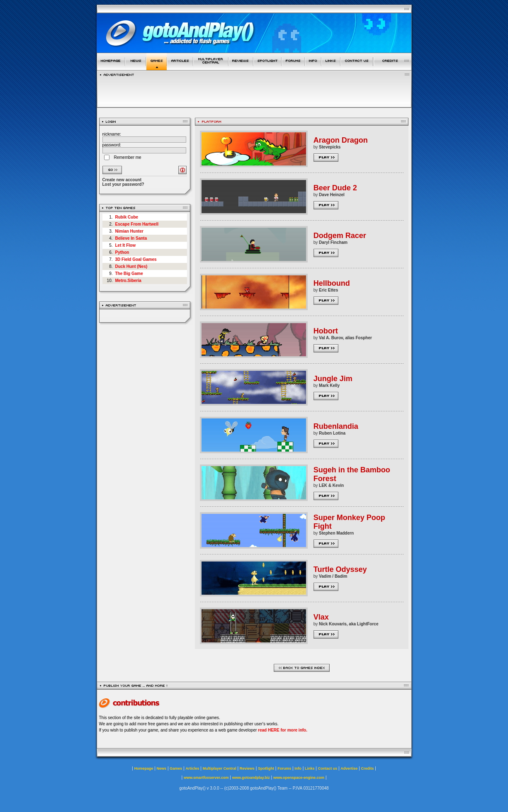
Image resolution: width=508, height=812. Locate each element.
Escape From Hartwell (137, 224)
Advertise (349, 768)
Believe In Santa (131, 238)
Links (310, 768)
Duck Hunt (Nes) (131, 266)
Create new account (122, 180)
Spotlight (266, 768)
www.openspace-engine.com (299, 778)
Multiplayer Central (220, 768)
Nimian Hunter (129, 231)
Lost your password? (123, 184)
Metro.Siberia (128, 281)
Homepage (143, 768)
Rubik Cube (127, 217)
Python (122, 252)
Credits (368, 768)
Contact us (328, 768)
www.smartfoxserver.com (206, 778)
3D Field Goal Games (136, 259)
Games (176, 768)
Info (298, 768)
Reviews (247, 768)
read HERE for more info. (283, 730)
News (162, 768)
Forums (284, 768)
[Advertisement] (254, 90)
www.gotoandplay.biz (251, 778)
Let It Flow (125, 245)
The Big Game (129, 274)
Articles (192, 768)
